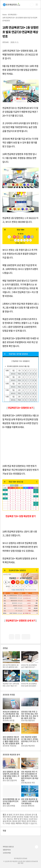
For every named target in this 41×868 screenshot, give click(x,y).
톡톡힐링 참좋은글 (8, 847)
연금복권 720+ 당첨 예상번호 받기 (21, 516)
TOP (37, 847)
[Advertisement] (21, 446)
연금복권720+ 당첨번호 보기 (21, 408)
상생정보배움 (7, 853)
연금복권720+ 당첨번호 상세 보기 (21, 621)
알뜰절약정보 (7, 850)
